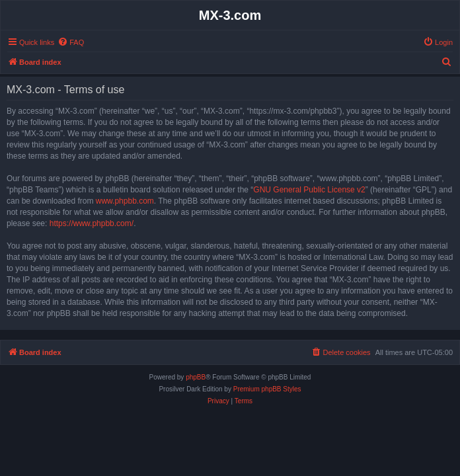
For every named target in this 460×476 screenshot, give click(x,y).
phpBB (196, 377)
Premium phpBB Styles (267, 389)
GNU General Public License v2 (309, 190)
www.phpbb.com (125, 201)
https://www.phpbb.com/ (92, 223)
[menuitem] (71, 42)
